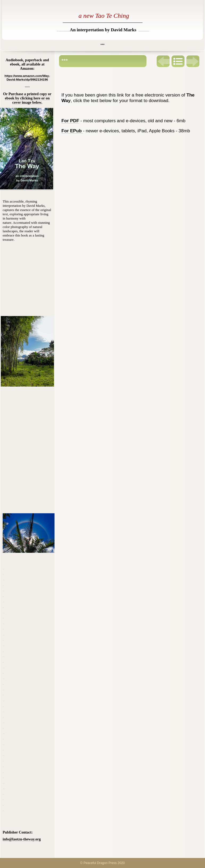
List (178, 61)
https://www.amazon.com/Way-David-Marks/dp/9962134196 (27, 78)
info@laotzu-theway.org (22, 839)
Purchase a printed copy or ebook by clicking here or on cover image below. (28, 98)
